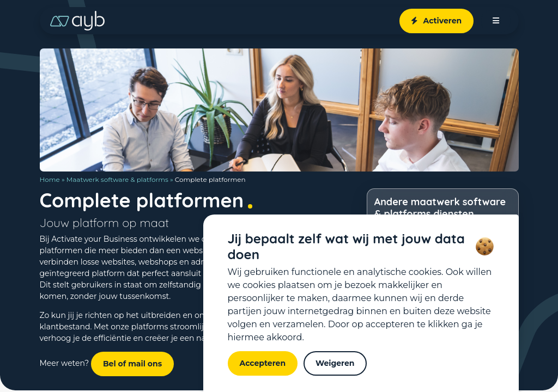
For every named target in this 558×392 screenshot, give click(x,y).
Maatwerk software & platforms (117, 179)
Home (50, 179)
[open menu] (496, 21)
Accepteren (263, 363)
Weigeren (335, 363)
